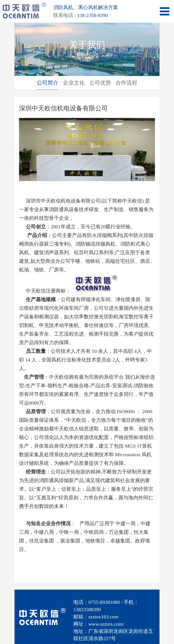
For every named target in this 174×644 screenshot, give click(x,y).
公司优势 (100, 83)
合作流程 (126, 83)
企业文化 (74, 83)
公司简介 (48, 83)
